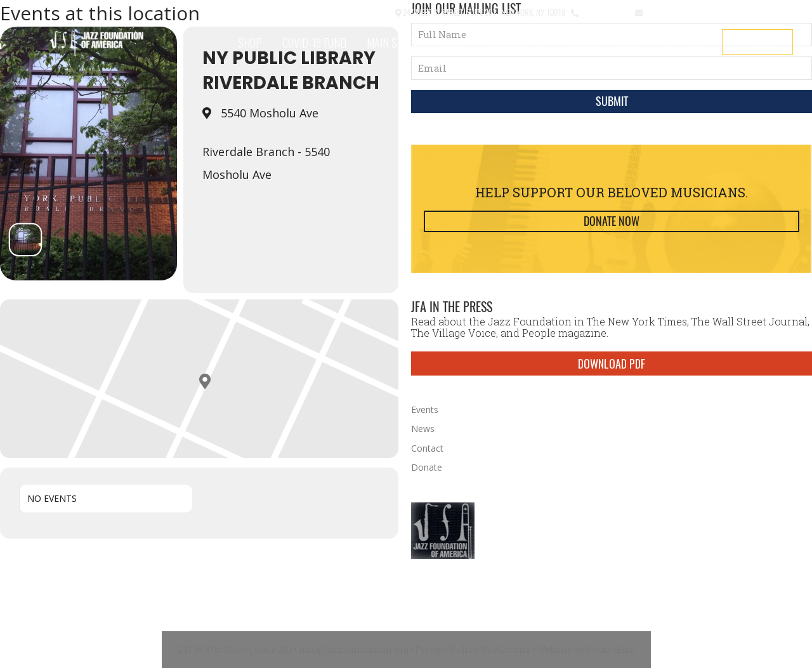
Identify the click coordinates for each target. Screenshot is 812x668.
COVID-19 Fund (314, 43)
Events (581, 43)
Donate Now (612, 221)
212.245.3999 (604, 12)
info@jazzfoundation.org (691, 12)
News (631, 43)
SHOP (250, 43)
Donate (766, 42)
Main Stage (393, 43)
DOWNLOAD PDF (612, 363)
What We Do (516, 43)
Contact (375, 12)
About (454, 43)
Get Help (685, 43)
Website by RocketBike (586, 649)
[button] (343, 13)
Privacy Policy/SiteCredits (473, 649)
